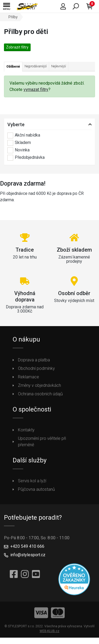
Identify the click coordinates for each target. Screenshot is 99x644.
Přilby (13, 17)
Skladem (19, 143)
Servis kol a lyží (32, 481)
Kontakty (26, 430)
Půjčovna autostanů (36, 489)
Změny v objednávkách (39, 385)
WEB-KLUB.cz (49, 631)
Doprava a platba (34, 360)
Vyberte (16, 124)
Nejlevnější (59, 66)
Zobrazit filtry (17, 47)
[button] (7, 6)
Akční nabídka (24, 135)
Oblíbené (13, 67)
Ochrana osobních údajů (40, 394)
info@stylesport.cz (28, 555)
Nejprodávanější (36, 66)
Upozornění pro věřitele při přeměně (42, 442)
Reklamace (29, 377)
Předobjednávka (26, 158)
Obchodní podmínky (36, 368)
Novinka (18, 150)
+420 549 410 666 (27, 546)
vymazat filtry (36, 89)
